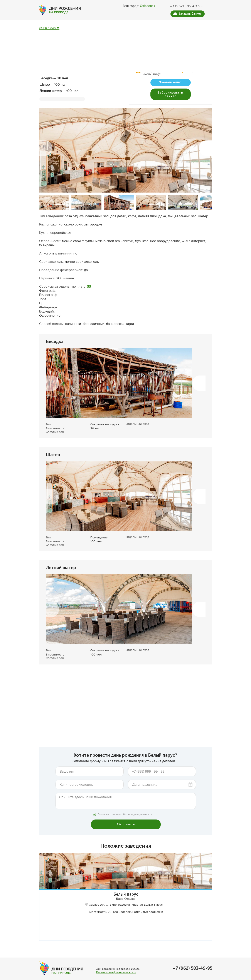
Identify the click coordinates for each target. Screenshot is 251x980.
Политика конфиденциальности (116, 977)
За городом (49, 28)
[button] (46, 142)
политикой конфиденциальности (132, 808)
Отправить (126, 818)
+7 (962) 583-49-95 (186, 6)
